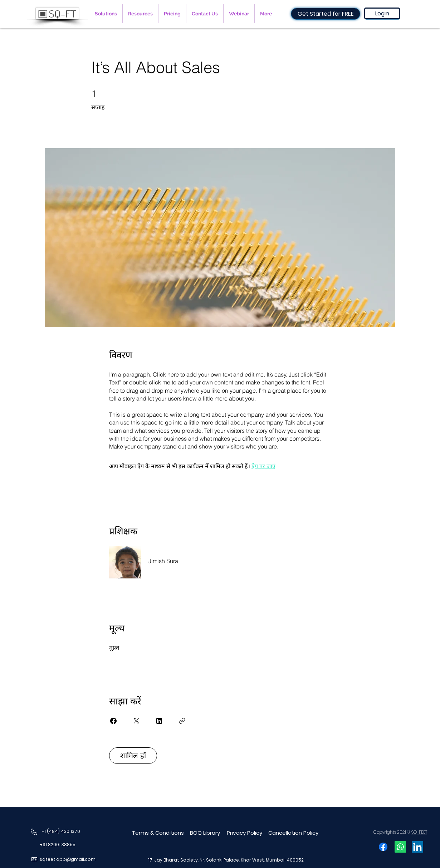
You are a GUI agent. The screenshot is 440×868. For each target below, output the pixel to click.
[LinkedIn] (417, 847)
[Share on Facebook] (113, 721)
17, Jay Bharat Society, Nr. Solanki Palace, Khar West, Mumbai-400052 (226, 860)
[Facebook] (383, 847)
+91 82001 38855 (58, 845)
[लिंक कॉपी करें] (182, 721)
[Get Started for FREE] (326, 14)
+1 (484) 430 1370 (61, 831)
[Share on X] (136, 721)
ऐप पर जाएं (263, 466)
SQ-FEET (419, 832)
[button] (106, 14)
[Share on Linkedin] (159, 721)
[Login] (382, 13)
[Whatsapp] (400, 847)
